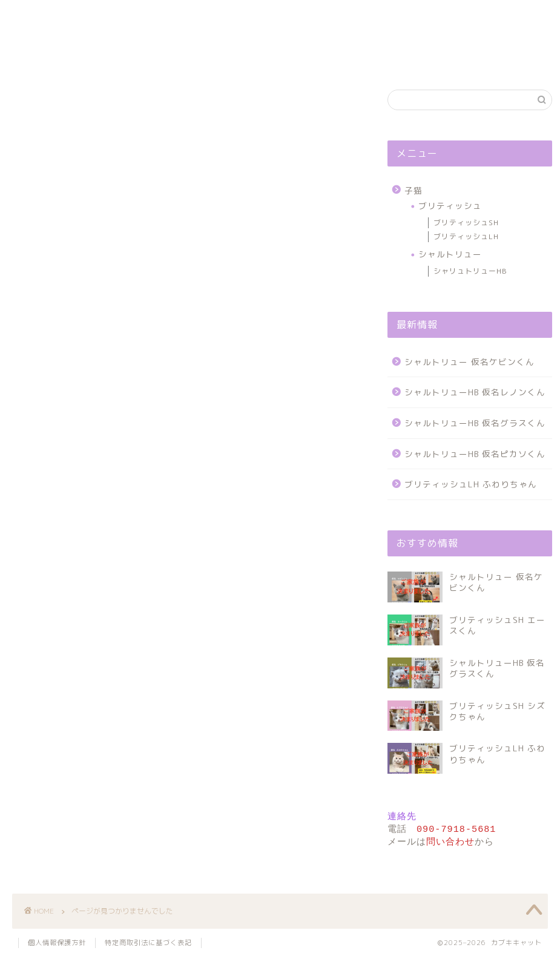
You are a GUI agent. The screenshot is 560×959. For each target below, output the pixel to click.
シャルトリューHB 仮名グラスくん (475, 423)
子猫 (46, 566)
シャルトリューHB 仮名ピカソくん (475, 454)
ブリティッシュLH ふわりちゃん (471, 484)
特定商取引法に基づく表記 (148, 944)
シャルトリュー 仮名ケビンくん (469, 362)
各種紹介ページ (146, 58)
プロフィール (236, 58)
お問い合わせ (413, 58)
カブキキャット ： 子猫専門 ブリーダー (280, 21)
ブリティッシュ (450, 206)
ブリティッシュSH (466, 222)
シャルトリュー (450, 254)
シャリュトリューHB (470, 271)
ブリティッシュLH (466, 236)
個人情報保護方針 (503, 58)
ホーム (57, 58)
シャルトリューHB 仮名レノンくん (475, 392)
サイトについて (325, 58)
